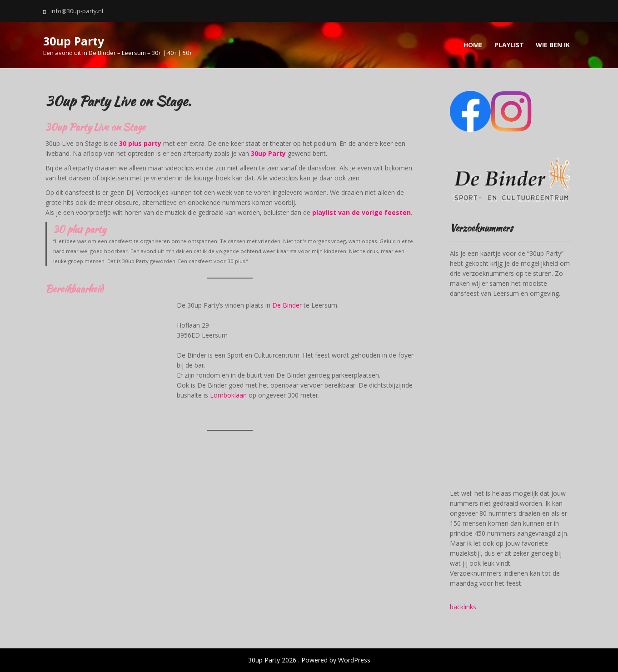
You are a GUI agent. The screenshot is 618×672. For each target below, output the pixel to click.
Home (473, 45)
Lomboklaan (228, 395)
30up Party (74, 41)
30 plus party (140, 143)
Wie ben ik (553, 45)
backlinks (463, 607)
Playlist (509, 45)
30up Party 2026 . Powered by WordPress (309, 660)
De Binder (288, 305)
